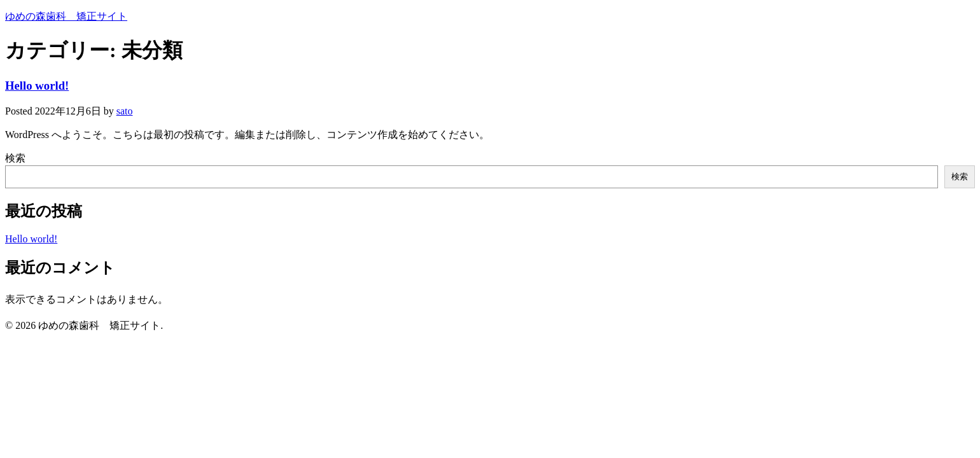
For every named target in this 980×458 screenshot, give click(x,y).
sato (125, 111)
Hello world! (37, 86)
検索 (15, 158)
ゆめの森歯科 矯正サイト (66, 16)
